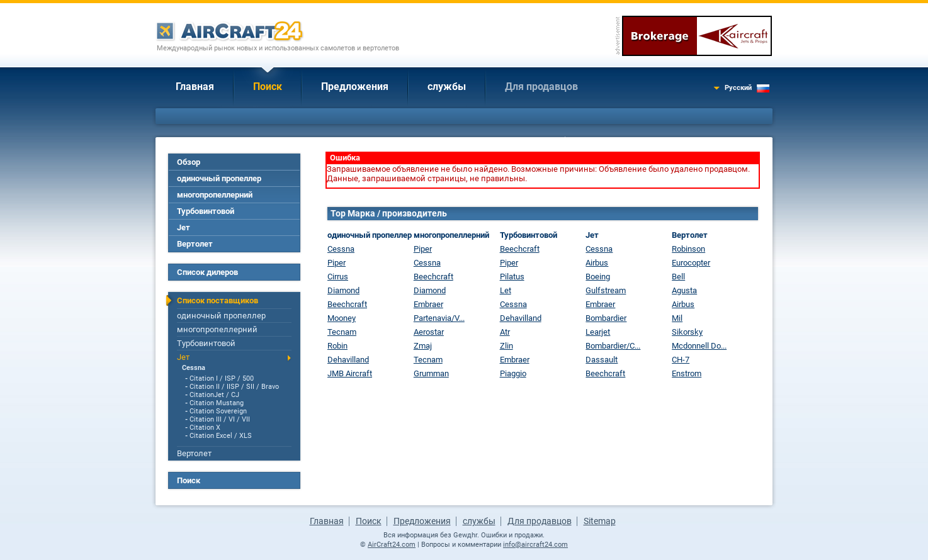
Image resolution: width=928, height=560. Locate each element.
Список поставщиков (218, 300)
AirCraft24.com (392, 545)
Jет (184, 227)
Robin (337, 346)
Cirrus (338, 277)
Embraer (428, 304)
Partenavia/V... (439, 318)
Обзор (189, 162)
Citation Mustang (217, 403)
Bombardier (606, 318)
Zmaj (423, 346)
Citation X (205, 428)
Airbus (597, 263)
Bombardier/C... (613, 346)
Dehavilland (348, 360)
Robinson (688, 249)
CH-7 (681, 360)
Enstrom (687, 373)
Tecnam (342, 332)
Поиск (268, 87)
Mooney (342, 318)
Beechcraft (347, 304)
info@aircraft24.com (535, 545)
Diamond (343, 290)
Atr (505, 332)
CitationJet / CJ (214, 395)
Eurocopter (691, 263)
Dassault (602, 360)
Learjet (598, 332)
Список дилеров (207, 272)
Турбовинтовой (206, 211)
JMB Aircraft (350, 373)
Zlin (506, 346)
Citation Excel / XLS (221, 436)
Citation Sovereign (218, 411)
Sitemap (600, 521)
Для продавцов (541, 87)
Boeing (598, 277)
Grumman (431, 373)
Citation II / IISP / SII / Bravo (234, 387)
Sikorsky (687, 332)
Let (506, 290)
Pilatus (512, 277)
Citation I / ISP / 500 (222, 378)
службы (447, 87)
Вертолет (195, 244)
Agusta (684, 290)
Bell (678, 277)
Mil (677, 318)
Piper (337, 263)
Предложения (355, 87)
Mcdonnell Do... (699, 346)
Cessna (194, 368)
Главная (195, 87)
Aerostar (429, 332)
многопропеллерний (215, 195)
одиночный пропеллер (219, 178)
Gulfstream (606, 290)
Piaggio (513, 373)
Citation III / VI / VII (220, 419)
